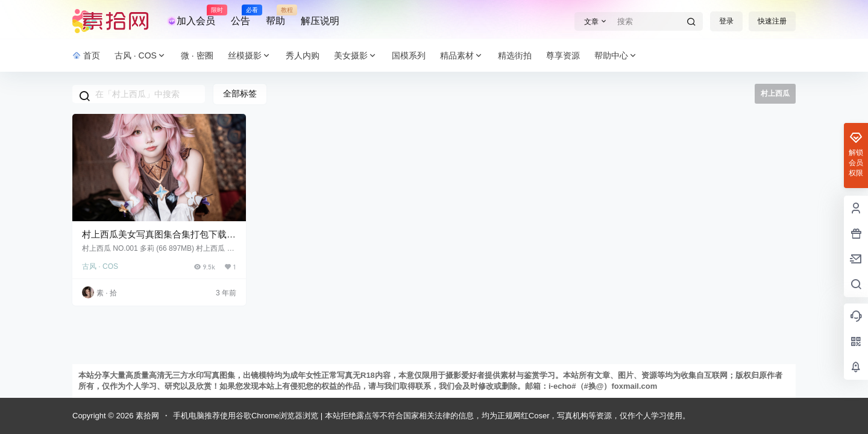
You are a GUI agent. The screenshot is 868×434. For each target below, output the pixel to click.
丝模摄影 (250, 56)
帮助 (275, 16)
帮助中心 (616, 56)
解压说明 (320, 21)
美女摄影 (356, 56)
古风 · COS (140, 56)
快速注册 (772, 21)
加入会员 (191, 16)
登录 (726, 21)
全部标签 (240, 93)
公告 (241, 16)
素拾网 (146, 416)
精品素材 (462, 56)
